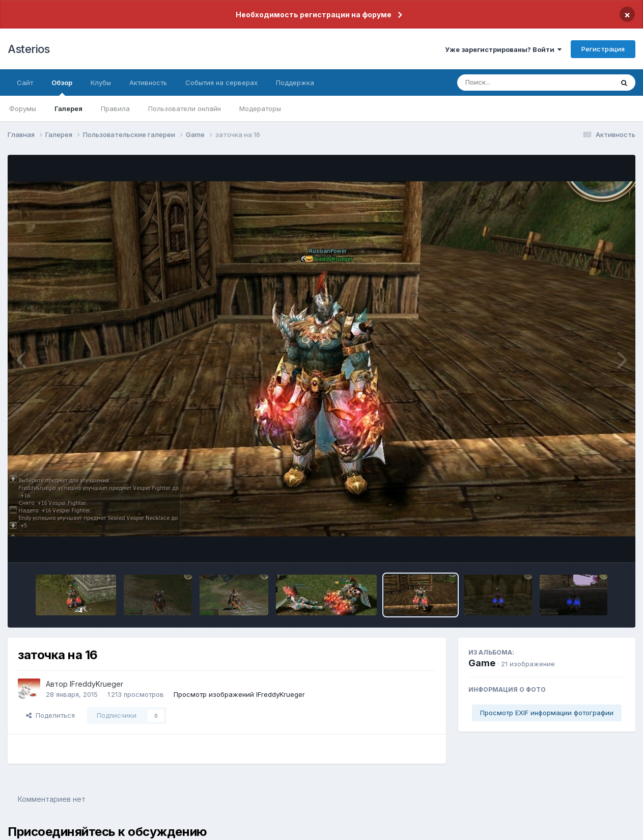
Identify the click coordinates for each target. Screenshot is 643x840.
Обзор (62, 87)
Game (482, 663)
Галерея (68, 109)
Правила (115, 109)
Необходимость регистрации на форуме (314, 15)
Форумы (23, 109)
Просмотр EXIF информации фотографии (547, 713)
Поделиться (50, 715)
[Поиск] (516, 83)
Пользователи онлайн (185, 109)
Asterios (29, 49)
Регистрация (603, 49)
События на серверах (221, 83)
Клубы (101, 83)
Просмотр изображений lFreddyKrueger (239, 694)
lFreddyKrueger (96, 684)
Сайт (25, 83)
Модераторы (260, 109)
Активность (148, 83)
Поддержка (295, 83)
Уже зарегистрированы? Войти (503, 49)
